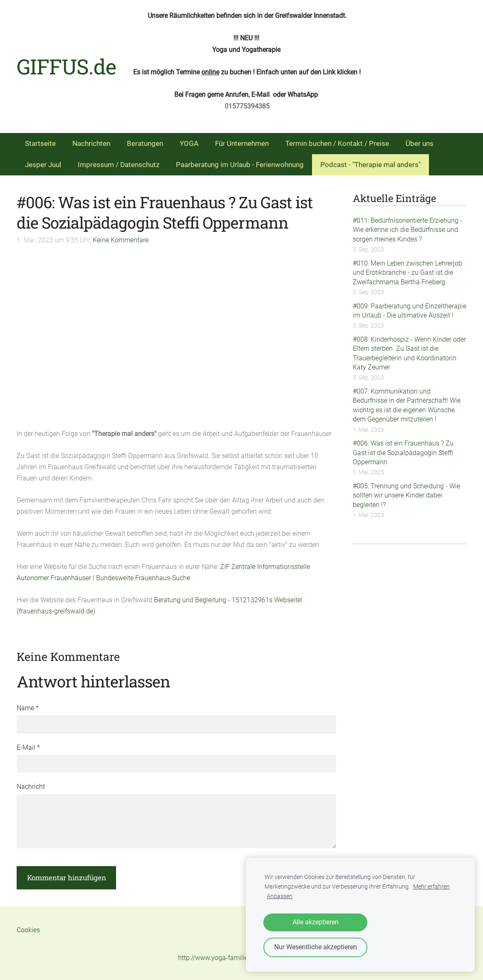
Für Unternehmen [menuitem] (242, 143)
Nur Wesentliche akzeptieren (316, 947)
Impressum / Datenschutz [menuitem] (119, 165)
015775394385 (247, 106)
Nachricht (31, 787)
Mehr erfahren (431, 887)
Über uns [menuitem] (420, 143)
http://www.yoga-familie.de (217, 958)
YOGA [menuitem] (189, 143)
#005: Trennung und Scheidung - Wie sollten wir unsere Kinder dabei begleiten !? (406, 495)
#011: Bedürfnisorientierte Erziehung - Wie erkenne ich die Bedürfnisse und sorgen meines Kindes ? (407, 230)
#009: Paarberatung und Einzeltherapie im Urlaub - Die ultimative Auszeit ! (410, 311)
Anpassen (280, 896)
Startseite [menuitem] (40, 143)
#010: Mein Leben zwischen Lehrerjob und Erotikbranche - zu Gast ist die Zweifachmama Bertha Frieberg (407, 273)
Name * (28, 708)
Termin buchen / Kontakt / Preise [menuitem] (337, 143)
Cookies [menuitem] (28, 930)
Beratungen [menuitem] (145, 143)
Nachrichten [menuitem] (91, 143)
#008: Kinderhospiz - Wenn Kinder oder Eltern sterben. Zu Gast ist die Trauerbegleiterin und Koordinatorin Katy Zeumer (409, 353)
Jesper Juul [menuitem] (43, 165)
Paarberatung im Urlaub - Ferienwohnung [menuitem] (240, 165)
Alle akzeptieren (316, 922)
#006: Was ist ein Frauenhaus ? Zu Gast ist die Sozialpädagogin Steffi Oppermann (403, 453)
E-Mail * (28, 747)
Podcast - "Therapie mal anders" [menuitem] (370, 165)
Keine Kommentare (121, 240)
